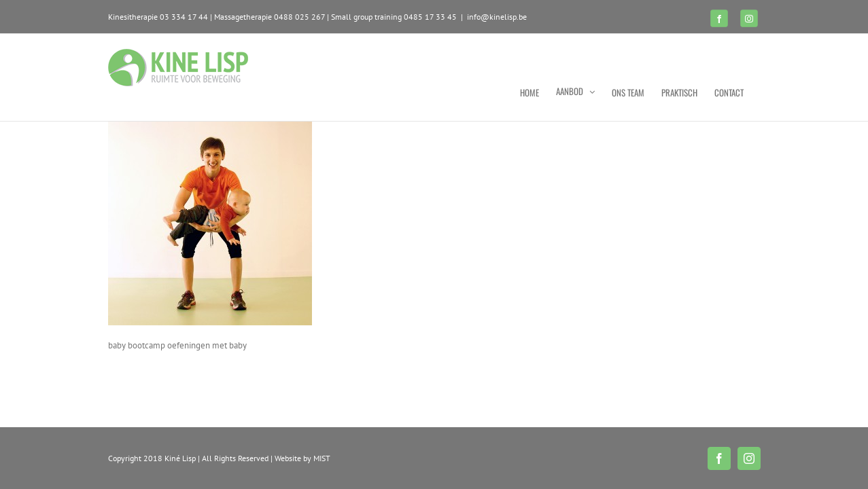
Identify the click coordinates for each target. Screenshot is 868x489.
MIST (322, 458)
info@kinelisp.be (497, 17)
